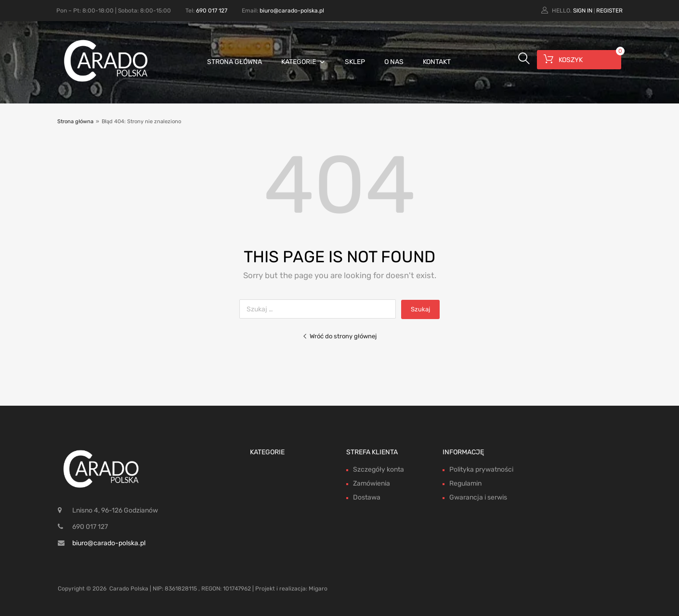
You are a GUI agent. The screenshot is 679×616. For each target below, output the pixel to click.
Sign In (583, 11)
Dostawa (367, 497)
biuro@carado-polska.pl (292, 11)
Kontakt (437, 62)
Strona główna (235, 62)
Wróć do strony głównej (339, 336)
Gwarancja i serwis (478, 497)
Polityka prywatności (481, 469)
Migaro (318, 589)
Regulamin (465, 483)
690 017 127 (212, 11)
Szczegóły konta (379, 469)
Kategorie (303, 62)
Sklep (355, 62)
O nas (394, 62)
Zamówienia (372, 483)
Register (609, 11)
